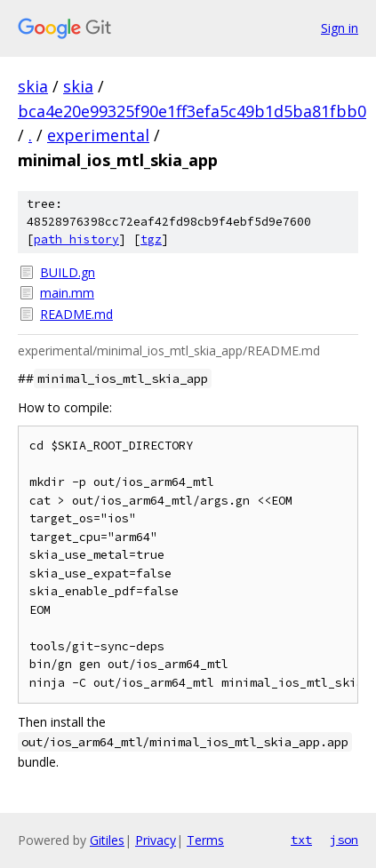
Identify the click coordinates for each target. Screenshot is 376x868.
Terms (205, 840)
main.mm (67, 293)
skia (33, 86)
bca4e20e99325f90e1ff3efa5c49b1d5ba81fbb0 (192, 111)
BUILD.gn (68, 272)
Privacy (156, 840)
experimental (98, 135)
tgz (151, 239)
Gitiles (107, 840)
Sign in (340, 28)
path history (76, 239)
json (344, 840)
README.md (76, 314)
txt (301, 840)
